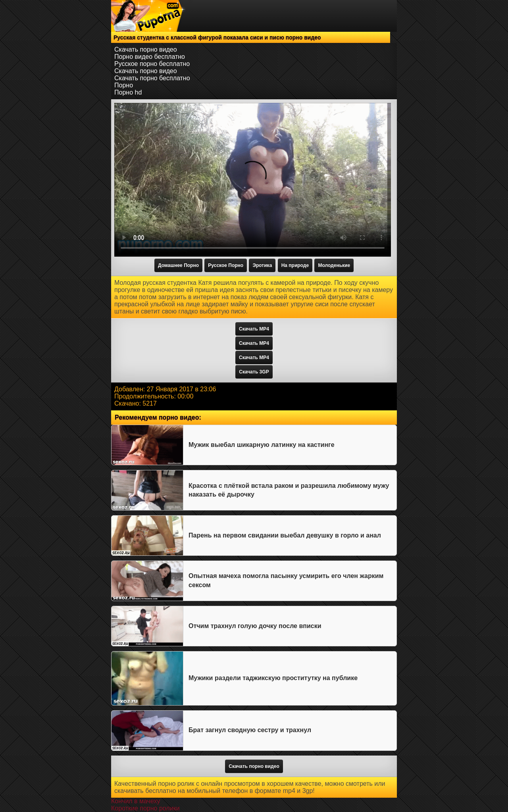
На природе (295, 265)
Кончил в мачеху (136, 801)
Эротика (262, 265)
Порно (124, 85)
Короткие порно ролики (145, 808)
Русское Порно (226, 265)
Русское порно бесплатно (152, 64)
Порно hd (128, 92)
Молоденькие (334, 265)
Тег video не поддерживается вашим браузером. (253, 180)
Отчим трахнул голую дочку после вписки (255, 626)
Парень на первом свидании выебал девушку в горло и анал (285, 535)
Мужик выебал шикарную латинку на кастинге (262, 445)
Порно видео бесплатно (150, 57)
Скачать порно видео (146, 49)
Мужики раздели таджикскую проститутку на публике (273, 678)
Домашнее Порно (178, 265)
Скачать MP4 (254, 329)
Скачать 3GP (254, 372)
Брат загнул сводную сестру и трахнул (250, 730)
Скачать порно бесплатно (152, 78)
